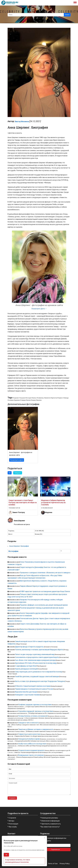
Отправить (12, 798)
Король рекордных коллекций (26, 669)
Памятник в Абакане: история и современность (36, 729)
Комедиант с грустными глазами (27, 695)
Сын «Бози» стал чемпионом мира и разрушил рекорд (35, 660)
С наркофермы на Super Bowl (26, 666)
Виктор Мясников (22, 121)
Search (67, 15)
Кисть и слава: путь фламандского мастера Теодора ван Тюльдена (40, 681)
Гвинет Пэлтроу (19, 512)
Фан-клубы (13, 827)
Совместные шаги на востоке (29, 734)
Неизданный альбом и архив (29, 739)
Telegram (18, 473)
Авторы (12, 821)
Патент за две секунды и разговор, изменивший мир (35, 654)
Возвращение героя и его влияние (31, 755)
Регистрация (13, 824)
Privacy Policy (65, 864)
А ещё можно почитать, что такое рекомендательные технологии (18, 861)
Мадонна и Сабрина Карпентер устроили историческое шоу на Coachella (53, 502)
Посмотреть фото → (39, 309)
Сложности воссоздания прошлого (31, 750)
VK (10, 473)
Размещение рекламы (50, 818)
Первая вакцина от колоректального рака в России (34, 689)
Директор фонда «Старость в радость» (29, 647)
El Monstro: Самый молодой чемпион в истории (33, 686)
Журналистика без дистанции (26, 692)
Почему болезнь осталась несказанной (33, 716)
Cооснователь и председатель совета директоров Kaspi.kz (37, 657)
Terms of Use (53, 864)
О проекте (12, 818)
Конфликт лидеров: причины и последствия (35, 705)
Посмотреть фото (17, 460)
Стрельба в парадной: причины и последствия (36, 711)
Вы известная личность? (50, 827)
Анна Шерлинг (19, 521)
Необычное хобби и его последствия (32, 744)
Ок (6, 855)
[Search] (36, 15)
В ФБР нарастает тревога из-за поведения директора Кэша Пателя (45, 591)
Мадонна (49, 512)
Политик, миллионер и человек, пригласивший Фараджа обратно (39, 650)
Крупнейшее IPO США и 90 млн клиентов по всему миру (36, 663)
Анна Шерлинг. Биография (19, 546)
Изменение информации (50, 821)
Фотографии (13, 551)
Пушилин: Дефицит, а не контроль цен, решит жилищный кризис (44, 605)
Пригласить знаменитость (51, 824)
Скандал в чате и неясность (29, 723)
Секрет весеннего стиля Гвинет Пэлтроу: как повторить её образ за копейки (23, 502)
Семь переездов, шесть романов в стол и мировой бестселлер (38, 672)
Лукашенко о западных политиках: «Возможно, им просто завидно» (45, 573)
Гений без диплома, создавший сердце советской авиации (37, 676)
